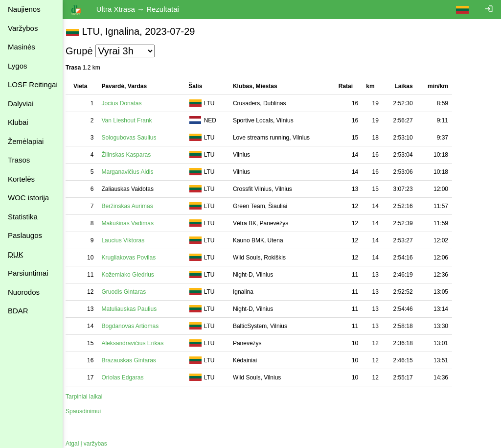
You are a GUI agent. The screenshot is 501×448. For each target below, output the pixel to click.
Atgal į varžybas (91, 444)
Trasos (19, 160)
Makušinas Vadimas (132, 223)
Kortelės (21, 179)
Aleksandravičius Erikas (137, 343)
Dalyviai (21, 104)
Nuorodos (24, 292)
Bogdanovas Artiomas (135, 326)
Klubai (18, 122)
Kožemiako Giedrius (132, 275)
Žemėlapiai (26, 141)
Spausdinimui (88, 411)
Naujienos (24, 9)
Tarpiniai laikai (89, 397)
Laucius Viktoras (128, 240)
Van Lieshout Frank (131, 120)
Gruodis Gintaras (128, 292)
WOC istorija (28, 198)
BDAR (18, 311)
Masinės (22, 47)
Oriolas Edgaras (127, 377)
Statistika (23, 217)
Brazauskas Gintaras (133, 360)
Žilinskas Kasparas (131, 155)
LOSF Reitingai (33, 84)
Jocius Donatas (126, 103)
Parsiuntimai (28, 273)
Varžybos (23, 28)
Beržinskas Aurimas (132, 206)
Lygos (17, 66)
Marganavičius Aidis (132, 172)
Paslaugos (25, 235)
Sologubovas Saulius (134, 138)
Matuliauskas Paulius (134, 309)
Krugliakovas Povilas (133, 258)
